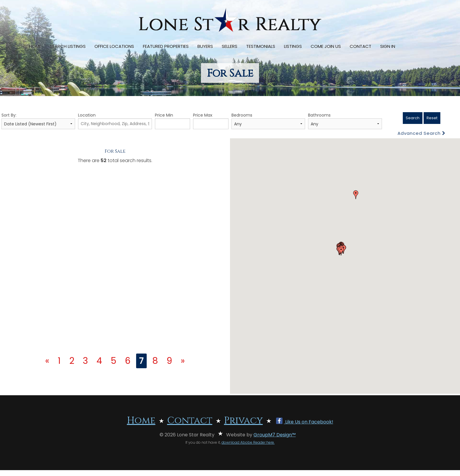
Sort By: (38, 121)
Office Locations (114, 46)
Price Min (173, 121)
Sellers (230, 46)
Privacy (243, 421)
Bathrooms (345, 121)
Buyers (205, 46)
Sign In (388, 46)
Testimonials (261, 46)
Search (413, 118)
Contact (361, 46)
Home (35, 46)
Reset (432, 118)
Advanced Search (422, 133)
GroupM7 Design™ (275, 435)
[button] (356, 195)
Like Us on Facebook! (305, 422)
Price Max (211, 121)
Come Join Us (326, 46)
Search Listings (68, 46)
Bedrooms (268, 121)
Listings (293, 46)
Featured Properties (166, 46)
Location (115, 121)
